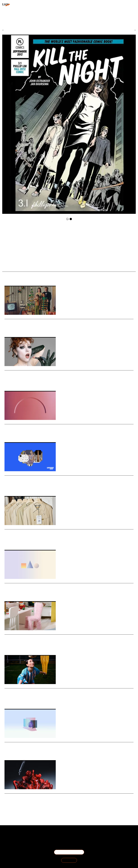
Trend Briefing (47, 266)
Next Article (130, 29)
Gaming (17, 593)
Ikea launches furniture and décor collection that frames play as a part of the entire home (63, 636)
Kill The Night (82, 237)
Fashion (17, 541)
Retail (7, 328)
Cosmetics (15, 382)
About (21, 834)
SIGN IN (69, 860)
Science (14, 805)
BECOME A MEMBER (69, 852)
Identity (23, 382)
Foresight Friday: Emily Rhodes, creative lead (34, 690)
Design (7, 487)
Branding (23, 328)
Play (18, 646)
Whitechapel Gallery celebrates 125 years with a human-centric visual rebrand (56, 477)
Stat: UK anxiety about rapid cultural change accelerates (42, 744)
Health (20, 805)
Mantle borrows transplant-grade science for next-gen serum (44, 795)
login (4, 18)
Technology (8, 434)
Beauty (7, 382)
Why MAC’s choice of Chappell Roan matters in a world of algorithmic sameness (57, 372)
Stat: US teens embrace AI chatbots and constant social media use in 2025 (53, 426)
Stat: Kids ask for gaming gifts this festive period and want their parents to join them (60, 585)
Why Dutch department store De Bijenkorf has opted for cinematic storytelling (56, 321)
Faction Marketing (68, 232)
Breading (14, 487)
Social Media (18, 434)
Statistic (7, 752)
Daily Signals (75, 29)
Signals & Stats (64, 29)
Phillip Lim (79, 232)
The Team (21, 837)
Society (14, 752)
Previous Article (10, 29)
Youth (26, 434)
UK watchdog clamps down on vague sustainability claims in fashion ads (52, 531)
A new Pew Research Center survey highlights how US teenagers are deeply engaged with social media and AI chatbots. (58, 431)
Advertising (14, 328)
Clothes (57, 232)
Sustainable (9, 541)
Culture (21, 752)
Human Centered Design (28, 487)
